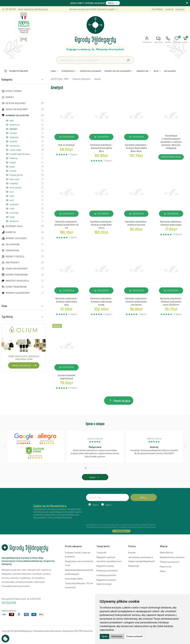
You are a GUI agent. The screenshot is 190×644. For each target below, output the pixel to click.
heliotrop (14, 158)
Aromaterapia (12, 250)
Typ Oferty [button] (7, 317)
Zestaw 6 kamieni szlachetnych (66, 377)
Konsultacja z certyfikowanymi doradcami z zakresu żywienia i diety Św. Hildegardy (171, 142)
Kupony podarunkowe (16, 287)
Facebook (169, 9)
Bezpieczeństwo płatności (172, 557)
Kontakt (132, 552)
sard (12, 200)
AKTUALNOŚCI (170, 71)
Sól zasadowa (13, 244)
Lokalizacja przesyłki (106, 575)
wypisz (108, 505)
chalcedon (14, 137)
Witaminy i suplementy (16, 238)
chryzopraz (15, 146)
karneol (13, 171)
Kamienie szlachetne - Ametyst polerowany (171, 223)
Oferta (163, 571)
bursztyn (13, 133)
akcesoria (14, 221)
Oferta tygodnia (14, 91)
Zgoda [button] (105, 636)
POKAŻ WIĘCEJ (121, 531)
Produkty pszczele (15, 256)
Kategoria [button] (7, 79)
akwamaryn (15, 125)
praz (11, 192)
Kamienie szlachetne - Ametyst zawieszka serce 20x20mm (171, 301)
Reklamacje (134, 566)
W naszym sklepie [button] (19, 71)
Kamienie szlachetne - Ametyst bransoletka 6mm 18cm (136, 148)
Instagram (180, 9)
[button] (147, 40)
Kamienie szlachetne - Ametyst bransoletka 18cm (101, 148)
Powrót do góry (119, 401)
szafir (12, 209)
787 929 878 (9, 603)
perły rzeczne (15, 188)
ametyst (14, 129)
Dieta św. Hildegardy (16, 103)
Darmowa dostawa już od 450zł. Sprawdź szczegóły (94, 9)
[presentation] (5, 446)
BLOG (156, 71)
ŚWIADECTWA (142, 71)
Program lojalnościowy (18, 293)
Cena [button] (4, 306)
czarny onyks (15, 150)
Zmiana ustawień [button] (134, 636)
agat (11, 120)
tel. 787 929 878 (9, 9)
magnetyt (14, 183)
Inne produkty (13, 263)
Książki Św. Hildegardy (17, 269)
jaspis (12, 167)
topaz (12, 217)
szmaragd (14, 213)
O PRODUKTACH (68, 71)
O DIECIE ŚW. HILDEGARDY (91, 71)
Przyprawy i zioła (14, 226)
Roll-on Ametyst (67, 145)
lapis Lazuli (14, 179)
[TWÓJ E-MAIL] (108, 497)
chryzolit (13, 141)
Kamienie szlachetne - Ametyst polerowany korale (101, 301)
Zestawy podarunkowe (17, 275)
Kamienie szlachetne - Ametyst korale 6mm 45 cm (66, 225)
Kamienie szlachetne (17, 115)
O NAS (53, 71)
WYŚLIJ (144, 498)
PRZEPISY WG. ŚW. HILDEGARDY (118, 71)
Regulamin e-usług (105, 566)
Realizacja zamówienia (107, 570)
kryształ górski (16, 175)
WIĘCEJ (113, 3)
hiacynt (13, 162)
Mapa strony (166, 566)
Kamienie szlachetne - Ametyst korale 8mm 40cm (101, 225)
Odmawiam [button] (117, 636)
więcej (95, 477)
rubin (12, 196)
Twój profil (101, 552)
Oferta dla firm (167, 552)
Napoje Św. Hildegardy (17, 109)
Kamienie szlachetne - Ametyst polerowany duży (67, 301)
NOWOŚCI (10, 97)
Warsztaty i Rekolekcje (17, 281)
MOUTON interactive (83, 631)
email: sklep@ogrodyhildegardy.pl (33, 9)
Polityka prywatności (170, 562)
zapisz (95, 505)
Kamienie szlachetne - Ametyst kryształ (136, 223)
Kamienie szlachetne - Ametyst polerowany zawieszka (136, 301)
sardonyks (14, 204)
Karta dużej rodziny (74, 579)
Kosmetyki (11, 232)
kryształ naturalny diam (20, 154)
